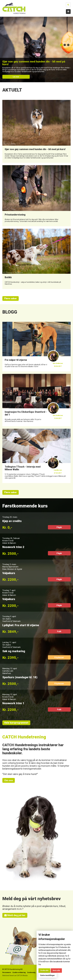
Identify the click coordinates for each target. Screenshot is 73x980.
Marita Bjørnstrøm (10, 567)
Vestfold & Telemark (11, 621)
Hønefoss (7, 673)
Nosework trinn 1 (13, 703)
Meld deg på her (15, 915)
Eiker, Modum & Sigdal (12, 569)
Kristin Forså (8, 541)
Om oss (9, 780)
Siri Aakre (7, 619)
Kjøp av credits (12, 521)
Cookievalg (31, 972)
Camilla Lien (8, 671)
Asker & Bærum (9, 543)
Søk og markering (14, 651)
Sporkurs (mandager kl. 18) (20, 677)
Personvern (7, 972)
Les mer (16, 77)
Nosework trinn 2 (13, 547)
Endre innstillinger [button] (48, 975)
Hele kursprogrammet (16, 723)
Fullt (59, 631)
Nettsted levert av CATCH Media (15, 975)
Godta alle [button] (44, 970)
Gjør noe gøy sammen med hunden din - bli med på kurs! (34, 63)
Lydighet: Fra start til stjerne (21, 625)
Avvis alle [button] (56, 970)
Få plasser (59, 657)
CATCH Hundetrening (24, 737)
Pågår (59, 527)
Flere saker (11, 298)
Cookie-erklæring (19, 972)
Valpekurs (9, 573)
